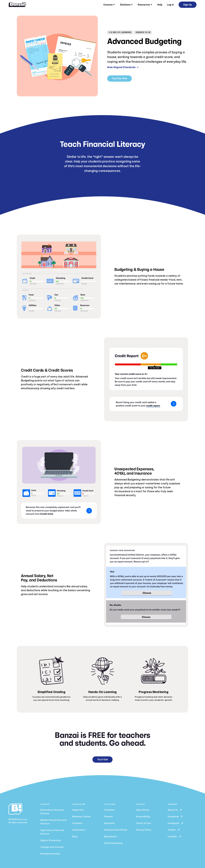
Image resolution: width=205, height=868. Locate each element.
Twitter (174, 830)
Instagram (176, 823)
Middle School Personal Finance (54, 822)
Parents (108, 816)
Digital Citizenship (51, 840)
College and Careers (52, 847)
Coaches (77, 823)
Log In (170, 5)
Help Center (143, 810)
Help (160, 5)
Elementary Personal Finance (52, 812)
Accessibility (143, 816)
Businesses (110, 836)
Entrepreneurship (50, 854)
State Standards (113, 843)
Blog (75, 836)
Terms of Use (143, 823)
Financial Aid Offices (116, 830)
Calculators (79, 830)
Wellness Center (82, 816)
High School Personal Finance (52, 832)
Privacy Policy (144, 830)
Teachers (109, 810)
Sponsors (109, 823)
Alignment (78, 810)
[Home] (17, 5)
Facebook (175, 817)
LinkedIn (174, 837)
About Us (175, 810)
